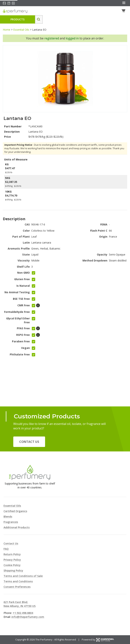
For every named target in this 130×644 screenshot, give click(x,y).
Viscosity (24, 261)
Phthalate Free (20, 355)
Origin (103, 237)
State (26, 255)
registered (52, 39)
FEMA (104, 225)
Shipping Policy (13, 571)
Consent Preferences (17, 587)
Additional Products (17, 527)
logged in (72, 39)
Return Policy (12, 554)
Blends (8, 517)
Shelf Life (23, 267)
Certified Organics (15, 511)
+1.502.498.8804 (23, 613)
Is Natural (23, 286)
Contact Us (29, 442)
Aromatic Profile (19, 249)
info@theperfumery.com (28, 617)
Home (7, 30)
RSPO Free (23, 335)
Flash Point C (99, 231)
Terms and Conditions (18, 581)
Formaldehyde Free (17, 312)
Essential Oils (21, 30)
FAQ (6, 549)
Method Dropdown (95, 261)
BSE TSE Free (21, 299)
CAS (27, 225)
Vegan (25, 348)
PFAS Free (23, 329)
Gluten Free (22, 280)
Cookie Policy (12, 565)
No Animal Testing (17, 293)
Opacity (102, 255)
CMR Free (24, 306)
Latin (26, 243)
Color (26, 231)
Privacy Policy (12, 560)
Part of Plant (21, 237)
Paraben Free (21, 342)
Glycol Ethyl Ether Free (18, 321)
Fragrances (11, 522)
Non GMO (23, 273)
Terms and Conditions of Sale (23, 576)
